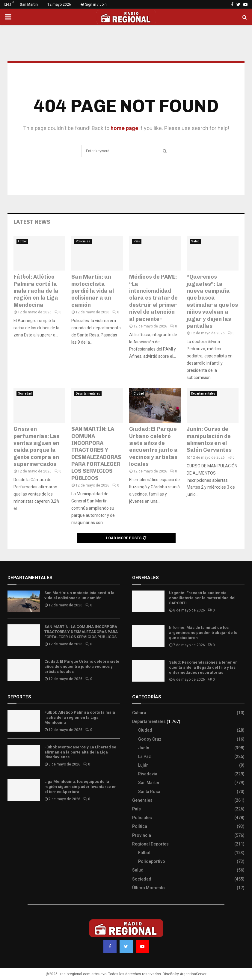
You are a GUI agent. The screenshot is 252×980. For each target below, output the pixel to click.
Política (140, 826)
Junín (144, 748)
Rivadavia (148, 774)
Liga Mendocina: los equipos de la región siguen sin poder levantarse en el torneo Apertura (80, 787)
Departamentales (88, 394)
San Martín (149, 783)
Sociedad (25, 394)
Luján (143, 765)
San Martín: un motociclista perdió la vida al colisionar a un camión (93, 291)
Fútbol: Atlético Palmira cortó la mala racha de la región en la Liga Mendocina (36, 291)
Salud (195, 241)
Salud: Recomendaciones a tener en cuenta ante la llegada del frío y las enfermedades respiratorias (203, 667)
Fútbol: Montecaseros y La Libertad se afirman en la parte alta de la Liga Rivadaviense (80, 752)
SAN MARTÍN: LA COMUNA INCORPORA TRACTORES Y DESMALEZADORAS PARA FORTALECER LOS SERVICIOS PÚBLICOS (96, 454)
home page (124, 128)
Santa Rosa (149, 792)
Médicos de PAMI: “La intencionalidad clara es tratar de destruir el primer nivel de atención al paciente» (153, 298)
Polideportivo (152, 861)
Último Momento (148, 888)
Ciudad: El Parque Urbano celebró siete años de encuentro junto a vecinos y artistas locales (153, 447)
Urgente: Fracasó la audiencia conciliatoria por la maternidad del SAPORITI (202, 598)
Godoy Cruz (150, 739)
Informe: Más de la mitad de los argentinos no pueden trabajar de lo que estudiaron (203, 633)
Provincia (142, 835)
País (137, 241)
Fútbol (22, 241)
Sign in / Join (94, 4)
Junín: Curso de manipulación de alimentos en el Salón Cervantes (209, 440)
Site (20, 817)
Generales (142, 800)
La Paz (145, 756)
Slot (12, 817)
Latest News (32, 222)
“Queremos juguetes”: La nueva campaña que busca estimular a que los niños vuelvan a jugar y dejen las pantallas (212, 301)
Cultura (139, 713)
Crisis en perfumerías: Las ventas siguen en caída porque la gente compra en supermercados (36, 447)
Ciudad (139, 394)
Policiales (83, 241)
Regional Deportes (150, 844)
